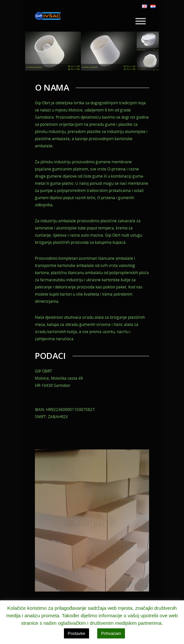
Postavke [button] (77, 633)
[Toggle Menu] (141, 21)
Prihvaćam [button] (111, 633)
